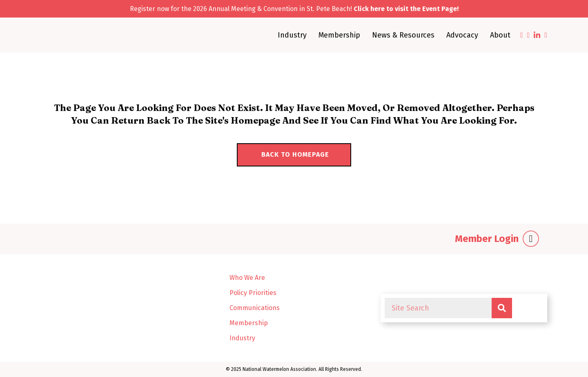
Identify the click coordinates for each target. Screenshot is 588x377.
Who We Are (247, 278)
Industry (292, 35)
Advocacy (462, 35)
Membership (339, 35)
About (500, 35)
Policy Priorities (253, 293)
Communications (255, 308)
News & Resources (403, 35)
